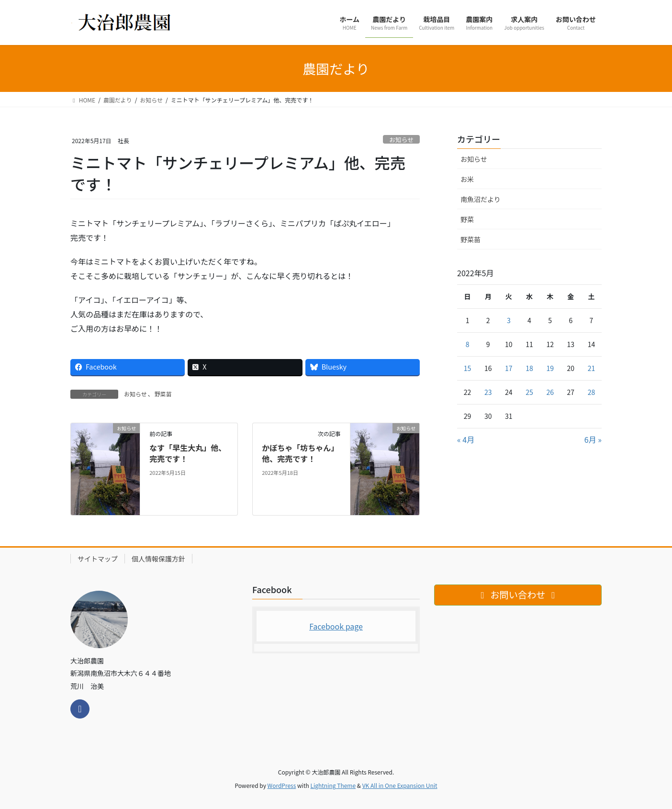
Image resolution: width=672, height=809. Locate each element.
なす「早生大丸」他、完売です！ (188, 453)
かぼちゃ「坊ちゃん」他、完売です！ (300, 453)
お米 (467, 179)
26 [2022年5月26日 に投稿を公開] (550, 392)
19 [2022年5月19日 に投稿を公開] (550, 368)
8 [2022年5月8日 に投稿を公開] (468, 344)
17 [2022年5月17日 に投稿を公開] (509, 368)
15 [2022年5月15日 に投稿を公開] (468, 368)
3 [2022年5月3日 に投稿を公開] (509, 320)
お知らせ (401, 140)
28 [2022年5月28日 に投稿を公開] (592, 392)
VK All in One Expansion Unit (400, 785)
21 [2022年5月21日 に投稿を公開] (592, 368)
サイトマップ (98, 559)
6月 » (593, 439)
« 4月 (466, 439)
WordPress (282, 785)
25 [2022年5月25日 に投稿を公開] (529, 392)
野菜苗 (163, 394)
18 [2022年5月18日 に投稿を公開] (529, 368)
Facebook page (336, 626)
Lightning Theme (333, 785)
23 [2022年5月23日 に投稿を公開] (488, 392)
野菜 (467, 219)
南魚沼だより (481, 199)
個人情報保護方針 (158, 559)
